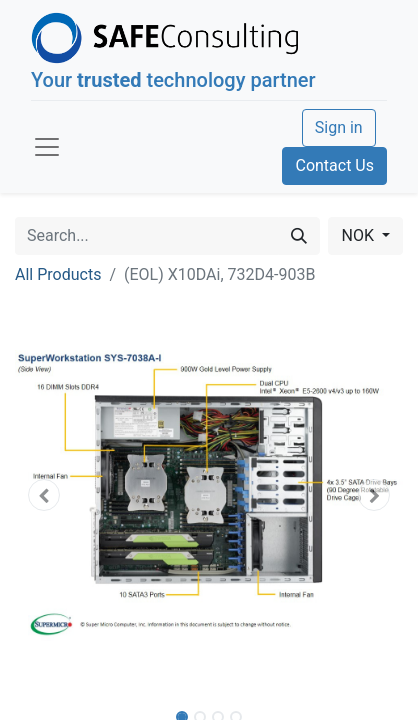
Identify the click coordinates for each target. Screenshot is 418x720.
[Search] (299, 236)
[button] (44, 495)
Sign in (339, 127)
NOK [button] (359, 235)
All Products (58, 274)
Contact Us (334, 165)
